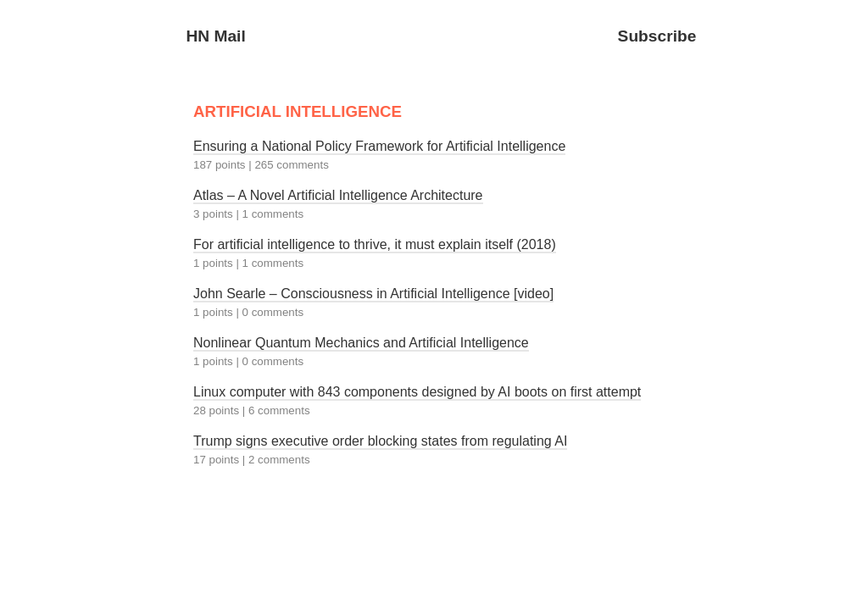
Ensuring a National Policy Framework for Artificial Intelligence (379, 146)
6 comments (279, 410)
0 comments (273, 312)
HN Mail (215, 36)
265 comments (291, 165)
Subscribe (657, 36)
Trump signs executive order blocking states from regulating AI (380, 441)
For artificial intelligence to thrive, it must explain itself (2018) (375, 244)
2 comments (279, 460)
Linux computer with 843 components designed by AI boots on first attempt (417, 392)
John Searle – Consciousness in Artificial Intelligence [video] (373, 294)
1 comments (273, 214)
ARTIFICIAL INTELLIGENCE (298, 111)
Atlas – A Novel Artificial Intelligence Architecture (338, 195)
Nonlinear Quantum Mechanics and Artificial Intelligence (361, 343)
